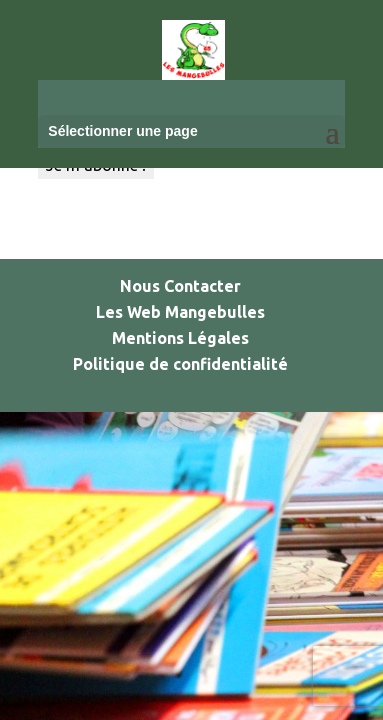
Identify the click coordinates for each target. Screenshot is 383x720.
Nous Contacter (180, 286)
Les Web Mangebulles (180, 312)
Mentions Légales (180, 338)
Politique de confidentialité (180, 364)
